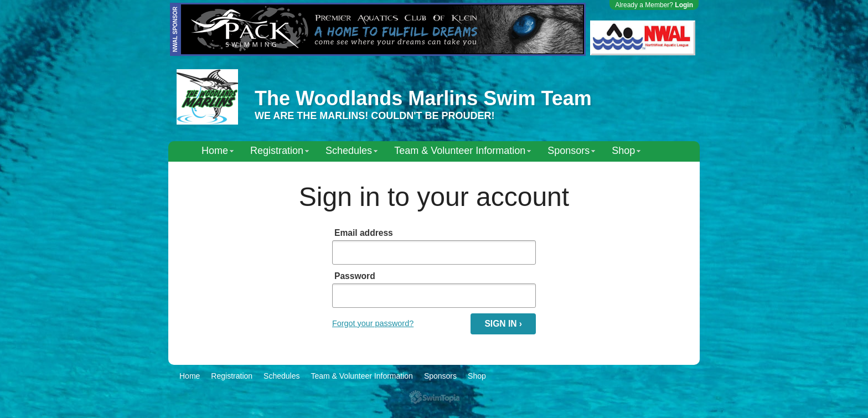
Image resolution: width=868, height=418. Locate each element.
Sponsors (569, 151)
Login (684, 5)
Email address (364, 233)
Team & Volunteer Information (460, 151)
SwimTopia (434, 397)
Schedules (349, 151)
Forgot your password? (373, 323)
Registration (277, 151)
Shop (623, 151)
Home (215, 151)
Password (355, 276)
